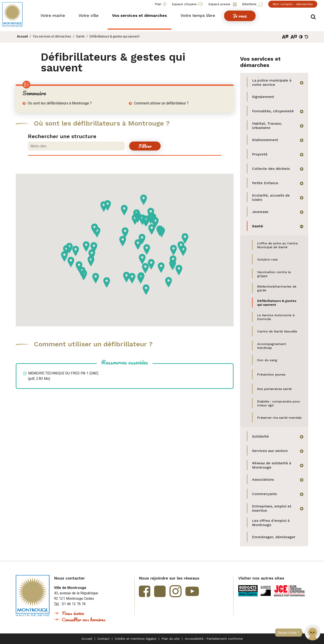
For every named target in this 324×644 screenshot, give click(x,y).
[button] (313, 633)
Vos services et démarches (52, 36)
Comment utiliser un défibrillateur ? (161, 103)
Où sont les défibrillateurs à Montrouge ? (60, 103)
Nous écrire (73, 613)
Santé (80, 36)
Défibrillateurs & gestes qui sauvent (115, 36)
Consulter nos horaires (84, 619)
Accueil (22, 36)
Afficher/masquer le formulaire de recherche (314, 16)
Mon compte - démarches (293, 4)
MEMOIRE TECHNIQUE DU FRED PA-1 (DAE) (63, 376)
